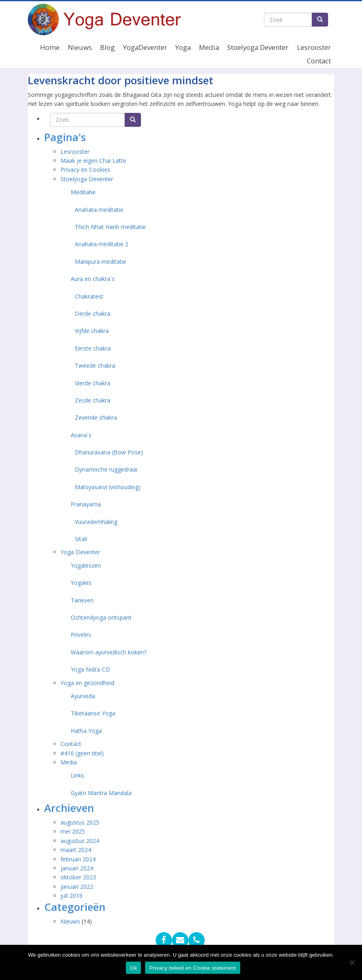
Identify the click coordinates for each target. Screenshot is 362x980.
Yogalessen (86, 565)
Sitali (81, 539)
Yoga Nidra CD (90, 669)
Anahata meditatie (99, 210)
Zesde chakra (93, 400)
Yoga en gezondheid (87, 683)
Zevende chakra (96, 417)
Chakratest (89, 296)
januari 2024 (77, 868)
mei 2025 (73, 831)
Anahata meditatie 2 (102, 244)
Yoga (183, 47)
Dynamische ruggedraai (106, 469)
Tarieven (82, 600)
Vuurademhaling (96, 522)
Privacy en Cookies (85, 170)
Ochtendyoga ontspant (101, 617)
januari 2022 (77, 887)
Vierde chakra (93, 383)
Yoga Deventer (80, 552)
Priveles (81, 635)
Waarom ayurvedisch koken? (108, 652)
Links (77, 775)
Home (50, 47)
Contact (319, 61)
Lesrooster (314, 47)
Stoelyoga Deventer (258, 47)
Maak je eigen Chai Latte (94, 161)
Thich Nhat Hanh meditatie (110, 227)
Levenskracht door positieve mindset (121, 80)
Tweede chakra (95, 365)
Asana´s (81, 435)
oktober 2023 (78, 877)
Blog (107, 47)
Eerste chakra (93, 348)
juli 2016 (72, 896)
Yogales (81, 583)
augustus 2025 (80, 822)
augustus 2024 (80, 841)
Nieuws (80, 47)
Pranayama (86, 504)
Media (209, 47)
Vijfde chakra (92, 331)
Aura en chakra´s (93, 279)
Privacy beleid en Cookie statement (192, 968)
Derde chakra (93, 314)
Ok (133, 968)
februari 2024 (78, 859)
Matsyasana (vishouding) (108, 487)
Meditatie (83, 192)
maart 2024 (76, 850)
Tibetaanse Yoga (93, 713)
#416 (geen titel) (82, 753)
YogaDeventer (145, 47)
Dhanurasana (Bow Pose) (109, 452)
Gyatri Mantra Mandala (101, 793)
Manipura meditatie (101, 262)
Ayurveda (83, 696)
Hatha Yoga (86, 731)
